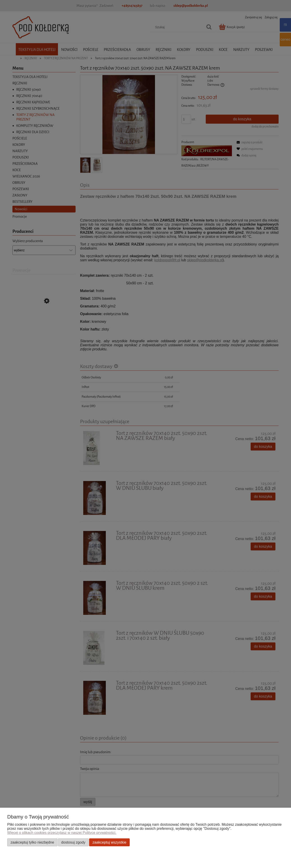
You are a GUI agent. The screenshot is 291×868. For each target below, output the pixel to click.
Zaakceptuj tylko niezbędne (32, 842)
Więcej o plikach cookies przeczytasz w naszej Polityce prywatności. (62, 833)
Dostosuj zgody (73, 842)
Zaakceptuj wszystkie (109, 842)
